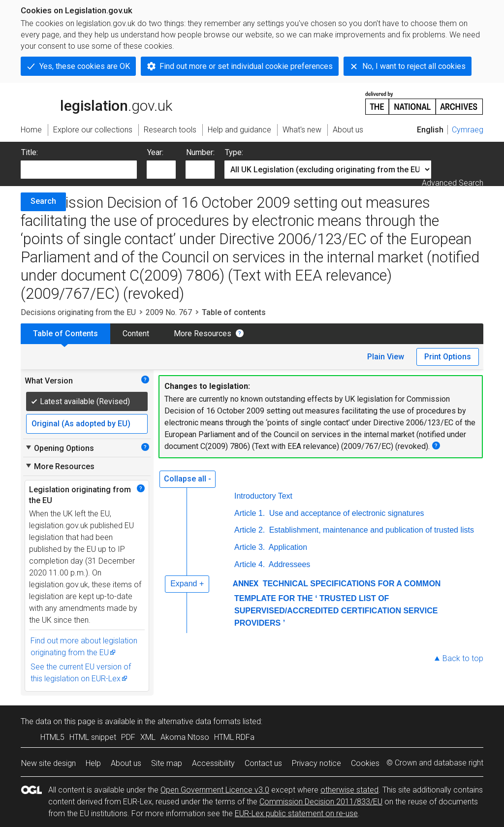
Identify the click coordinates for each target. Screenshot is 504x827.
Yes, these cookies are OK (85, 66)
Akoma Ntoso (185, 737)
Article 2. (250, 530)
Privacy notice (316, 763)
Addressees (288, 564)
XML (148, 737)
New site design (48, 763)
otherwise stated (349, 790)
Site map (167, 763)
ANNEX (246, 584)
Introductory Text (263, 496)
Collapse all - (188, 479)
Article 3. (250, 547)
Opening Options (59, 448)
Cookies (365, 763)
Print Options (448, 357)
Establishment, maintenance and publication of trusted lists (370, 530)
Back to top (463, 658)
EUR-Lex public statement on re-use (296, 813)
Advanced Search (453, 183)
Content (136, 334)
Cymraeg (468, 130)
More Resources (203, 334)
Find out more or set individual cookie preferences (246, 66)
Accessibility (213, 763)
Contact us (263, 763)
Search (43, 201)
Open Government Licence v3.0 (215, 790)
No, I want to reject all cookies (414, 66)
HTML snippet (93, 737)
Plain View (386, 357)
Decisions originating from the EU (78, 312)
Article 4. (250, 564)
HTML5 (52, 737)
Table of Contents (65, 334)
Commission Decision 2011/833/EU (321, 802)
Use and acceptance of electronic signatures (345, 513)
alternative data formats (199, 721)
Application (287, 547)
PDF (128, 737)
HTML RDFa (234, 737)
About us (126, 763)
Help (93, 763)
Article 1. (250, 513)
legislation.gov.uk (96, 102)
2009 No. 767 (169, 312)
